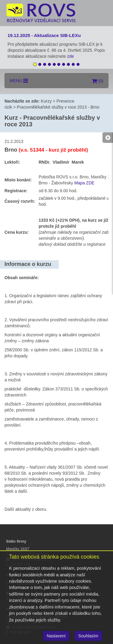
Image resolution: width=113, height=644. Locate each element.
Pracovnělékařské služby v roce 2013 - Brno (58, 107)
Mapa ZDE (84, 183)
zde (71, 56)
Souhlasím (88, 636)
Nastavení (56, 636)
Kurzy (46, 101)
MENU (19, 81)
